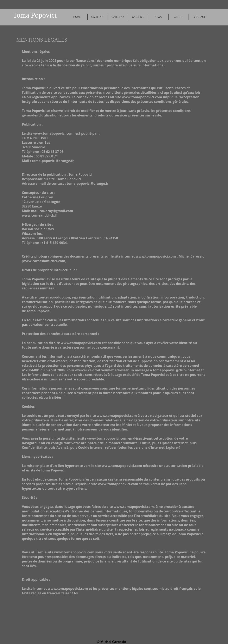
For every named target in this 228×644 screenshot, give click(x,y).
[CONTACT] (200, 17)
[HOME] (77, 17)
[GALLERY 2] (118, 17)
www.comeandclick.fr (40, 215)
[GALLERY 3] (138, 17)
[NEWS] (158, 17)
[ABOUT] (178, 17)
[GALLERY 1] (97, 17)
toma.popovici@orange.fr (53, 161)
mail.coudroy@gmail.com (52, 211)
